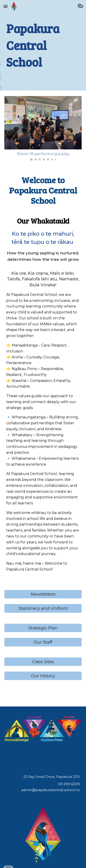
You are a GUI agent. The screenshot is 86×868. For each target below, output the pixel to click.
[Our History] (43, 676)
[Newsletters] (43, 594)
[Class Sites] (43, 662)
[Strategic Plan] (43, 628)
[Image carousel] (43, 128)
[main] (43, 45)
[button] (6, 6)
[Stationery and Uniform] (43, 608)
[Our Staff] (43, 642)
